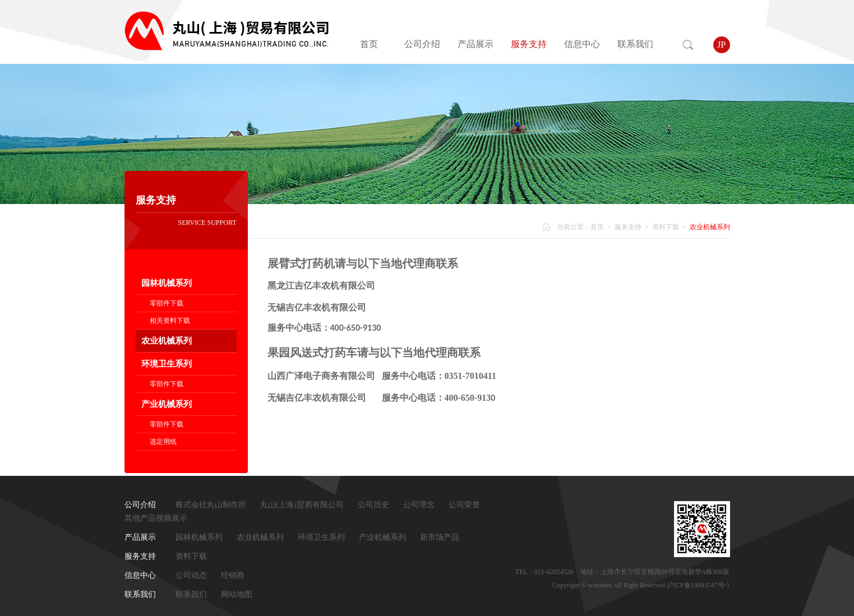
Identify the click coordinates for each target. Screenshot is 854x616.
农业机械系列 (167, 341)
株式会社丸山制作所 (211, 505)
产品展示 (476, 44)
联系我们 (635, 44)
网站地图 (237, 594)
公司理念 (419, 505)
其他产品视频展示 (156, 518)
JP (721, 45)
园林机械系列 (167, 283)
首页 (369, 44)
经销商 (233, 575)
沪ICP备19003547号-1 (698, 585)
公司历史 (373, 505)
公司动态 (191, 575)
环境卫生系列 (167, 364)
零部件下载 (167, 303)
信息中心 (582, 44)
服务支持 (529, 44)
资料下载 (666, 227)
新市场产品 (440, 537)
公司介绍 (422, 44)
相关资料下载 (170, 321)
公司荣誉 (464, 505)
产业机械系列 (167, 404)
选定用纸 (163, 442)
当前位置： (574, 227)
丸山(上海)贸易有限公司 (302, 505)
